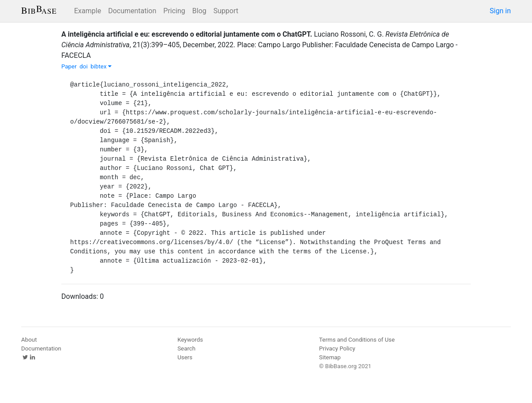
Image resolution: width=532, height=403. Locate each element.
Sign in (500, 11)
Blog (199, 11)
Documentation (132, 11)
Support (226, 11)
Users (185, 357)
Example (88, 11)
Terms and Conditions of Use (357, 340)
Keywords (190, 340)
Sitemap (330, 357)
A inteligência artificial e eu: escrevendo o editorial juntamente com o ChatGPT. (187, 34)
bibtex (101, 66)
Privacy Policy (337, 348)
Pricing (174, 11)
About (29, 340)
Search (186, 348)
